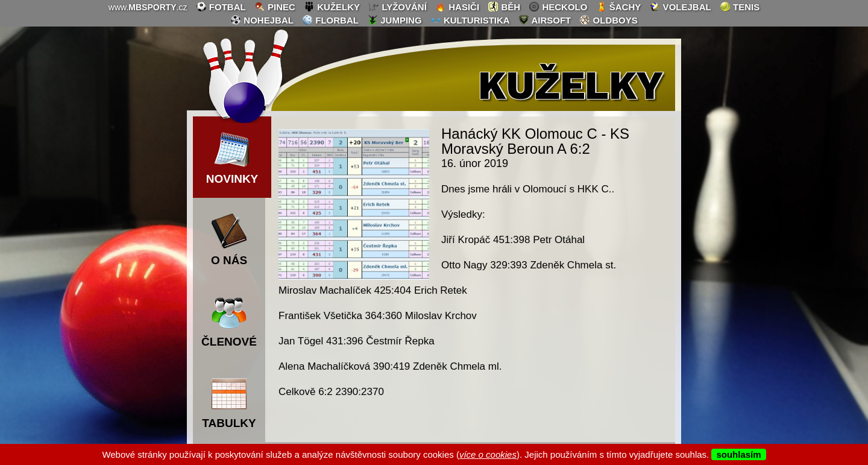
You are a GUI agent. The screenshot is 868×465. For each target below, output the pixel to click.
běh (504, 7)
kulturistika (470, 20)
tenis (740, 7)
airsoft (545, 20)
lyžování (398, 7)
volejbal (680, 7)
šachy (619, 7)
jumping (395, 20)
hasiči (457, 7)
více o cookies (488, 454)
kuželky (332, 7)
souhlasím (738, 454)
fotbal (221, 7)
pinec (275, 7)
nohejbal (262, 20)
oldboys (608, 20)
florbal (330, 20)
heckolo (558, 7)
